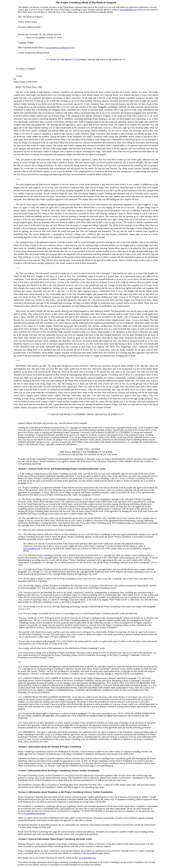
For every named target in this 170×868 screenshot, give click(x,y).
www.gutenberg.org (128, 10)
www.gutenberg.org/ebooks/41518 (60, 48)
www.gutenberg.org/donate (34, 813)
